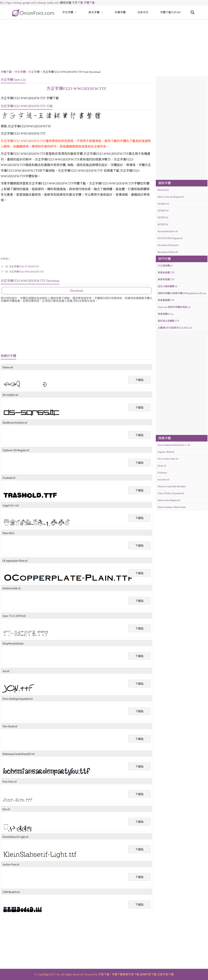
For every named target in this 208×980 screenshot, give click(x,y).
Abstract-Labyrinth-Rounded (172, 486)
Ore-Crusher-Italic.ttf (168, 459)
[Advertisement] (104, 45)
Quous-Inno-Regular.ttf (169, 500)
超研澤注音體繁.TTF (169, 321)
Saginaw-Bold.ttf (166, 452)
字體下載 (89, 3)
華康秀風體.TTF (166, 280)
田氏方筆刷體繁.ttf (168, 286)
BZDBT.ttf (163, 224)
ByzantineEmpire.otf (168, 231)
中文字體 (68, 12)
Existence (162, 473)
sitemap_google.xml (24, 3)
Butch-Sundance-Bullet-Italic (172, 507)
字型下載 (78, 3)
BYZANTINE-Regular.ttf (170, 238)
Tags (8, 3)
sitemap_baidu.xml (48, 3)
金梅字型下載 (148, 974)
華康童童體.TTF (166, 300)
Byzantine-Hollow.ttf (168, 252)
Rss (2, 3)
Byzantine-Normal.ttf (168, 245)
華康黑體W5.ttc (166, 314)
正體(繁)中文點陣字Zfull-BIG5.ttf (175, 328)
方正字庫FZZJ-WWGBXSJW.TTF (26, 272)
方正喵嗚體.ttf (165, 266)
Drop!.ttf (162, 466)
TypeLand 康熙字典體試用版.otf (174, 307)
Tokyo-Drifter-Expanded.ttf (171, 493)
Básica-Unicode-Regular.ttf (171, 197)
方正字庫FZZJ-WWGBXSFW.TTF (77, 89)
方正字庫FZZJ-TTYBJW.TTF (24, 267)
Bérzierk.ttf (163, 190)
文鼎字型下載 (165, 974)
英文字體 (94, 12)
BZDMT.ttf (163, 211)
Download (76, 291)
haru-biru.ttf (164, 480)
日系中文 (143, 12)
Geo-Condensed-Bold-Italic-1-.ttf (174, 445)
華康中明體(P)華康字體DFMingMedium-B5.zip (182, 293)
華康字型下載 (131, 974)
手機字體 (120, 12)
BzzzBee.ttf (163, 204)
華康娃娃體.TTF (166, 273)
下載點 (139, 380)
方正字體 (34, 72)
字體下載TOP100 (170, 12)
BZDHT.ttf (163, 218)
